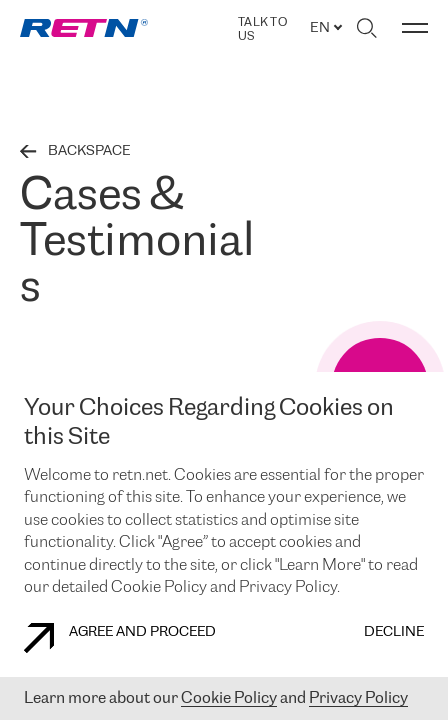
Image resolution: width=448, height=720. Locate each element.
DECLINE (394, 632)
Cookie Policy (229, 698)
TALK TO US (262, 29)
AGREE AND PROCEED (120, 638)
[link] (84, 28)
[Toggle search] (366, 28)
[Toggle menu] (415, 28)
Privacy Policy (358, 698)
